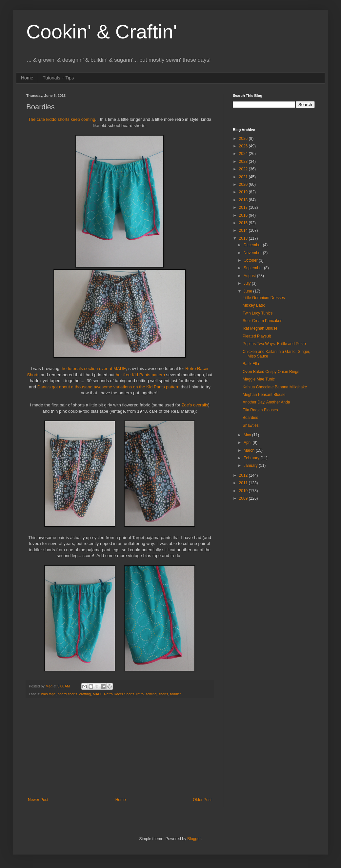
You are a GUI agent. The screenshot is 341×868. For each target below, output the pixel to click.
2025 (244, 146)
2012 (244, 475)
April (248, 443)
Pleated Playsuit (257, 336)
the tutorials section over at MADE (93, 369)
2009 (244, 498)
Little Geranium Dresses (264, 298)
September (254, 268)
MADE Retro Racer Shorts (114, 694)
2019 (244, 192)
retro (140, 694)
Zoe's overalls (195, 405)
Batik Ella (251, 364)
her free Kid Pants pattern (140, 375)
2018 (244, 200)
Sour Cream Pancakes (262, 321)
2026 (244, 139)
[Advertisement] (120, 748)
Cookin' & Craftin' (102, 32)
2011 (244, 483)
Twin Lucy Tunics (258, 313)
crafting (85, 694)
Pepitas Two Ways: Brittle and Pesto (274, 344)
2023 (244, 162)
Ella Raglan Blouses (260, 410)
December (253, 245)
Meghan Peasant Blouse (264, 395)
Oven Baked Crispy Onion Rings (271, 372)
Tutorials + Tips (58, 78)
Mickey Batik (254, 305)
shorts (163, 694)
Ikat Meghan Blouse (260, 328)
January (251, 466)
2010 (244, 491)
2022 (244, 169)
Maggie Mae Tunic (259, 379)
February (252, 458)
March (250, 450)
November (253, 253)
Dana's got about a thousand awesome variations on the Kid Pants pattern (109, 387)
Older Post (202, 800)
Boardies (250, 418)
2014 (244, 230)
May (248, 435)
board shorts (68, 694)
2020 (244, 184)
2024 (244, 154)
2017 (244, 207)
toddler (176, 694)
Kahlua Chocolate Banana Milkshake (275, 387)
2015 (244, 223)
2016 (244, 215)
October (251, 260)
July (248, 283)
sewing (151, 694)
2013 (244, 238)
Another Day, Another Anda (266, 402)
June (248, 291)
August (250, 276)
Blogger (194, 839)
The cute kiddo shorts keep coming (62, 119)
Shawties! (251, 425)
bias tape (49, 694)
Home (27, 78)
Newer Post (38, 800)
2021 (244, 177)
